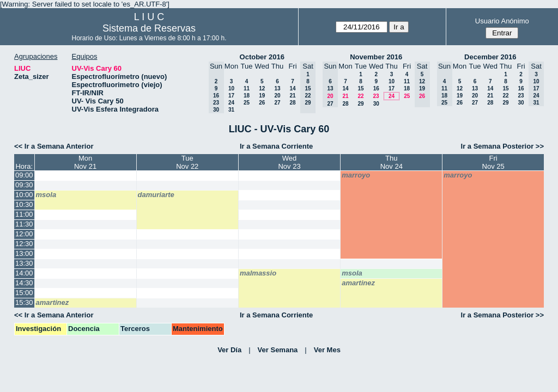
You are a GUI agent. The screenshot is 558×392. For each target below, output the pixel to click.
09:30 (24, 185)
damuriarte (156, 195)
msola (46, 195)
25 (247, 103)
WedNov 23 (289, 162)
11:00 (24, 214)
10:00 (24, 195)
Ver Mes (327, 350)
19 (262, 96)
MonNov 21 (85, 162)
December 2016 (490, 57)
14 (292, 88)
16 (376, 88)
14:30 (24, 283)
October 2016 (262, 57)
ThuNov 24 (392, 162)
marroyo (356, 175)
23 (376, 96)
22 (360, 96)
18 (247, 96)
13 (277, 88)
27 (277, 103)
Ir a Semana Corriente (276, 146)
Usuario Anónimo (502, 21)
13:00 (24, 253)
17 (231, 96)
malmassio (258, 273)
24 (231, 103)
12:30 (24, 244)
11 (247, 88)
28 (292, 103)
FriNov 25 (493, 162)
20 (277, 96)
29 (360, 104)
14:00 (24, 273)
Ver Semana (278, 350)
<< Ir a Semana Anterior (54, 146)
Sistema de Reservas (149, 28)
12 (262, 88)
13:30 (24, 263)
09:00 (24, 175)
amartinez (358, 283)
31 (231, 110)
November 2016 (376, 57)
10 (231, 88)
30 (376, 104)
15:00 (24, 293)
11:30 (24, 224)
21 (292, 96)
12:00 (24, 234)
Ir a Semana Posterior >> (502, 146)
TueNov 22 (187, 162)
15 (360, 88)
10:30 (24, 204)
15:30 (24, 302)
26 (262, 103)
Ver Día (229, 350)
